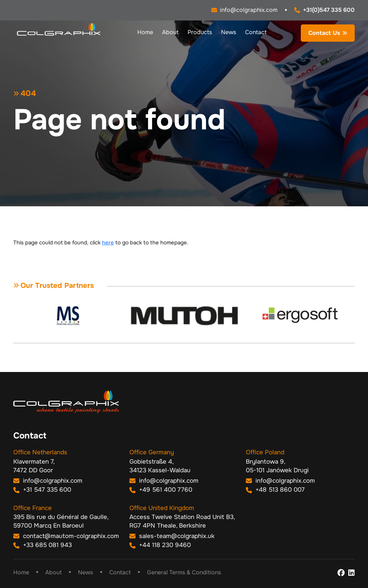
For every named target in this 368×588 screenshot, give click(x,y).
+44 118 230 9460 (160, 545)
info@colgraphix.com (48, 481)
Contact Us (324, 33)
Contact (256, 32)
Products (200, 32)
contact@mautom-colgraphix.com (66, 536)
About (170, 32)
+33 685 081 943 (43, 545)
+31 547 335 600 (42, 490)
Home (145, 32)
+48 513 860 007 (275, 490)
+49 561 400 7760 (161, 490)
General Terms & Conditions (184, 572)
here (108, 243)
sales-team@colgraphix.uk (172, 536)
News (229, 32)
